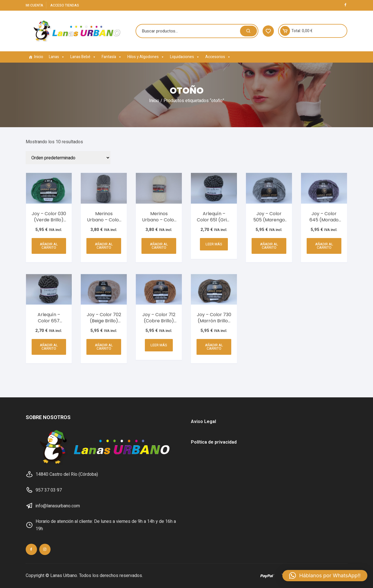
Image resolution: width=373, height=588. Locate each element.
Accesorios (218, 57)
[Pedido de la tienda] (68, 158)
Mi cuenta (34, 5)
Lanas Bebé (83, 57)
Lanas (57, 57)
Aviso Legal (203, 422)
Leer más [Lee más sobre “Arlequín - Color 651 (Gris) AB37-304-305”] (214, 244)
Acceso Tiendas (65, 5)
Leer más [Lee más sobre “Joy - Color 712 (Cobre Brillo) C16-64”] (159, 345)
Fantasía (112, 57)
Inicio (39, 57)
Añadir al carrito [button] (49, 246)
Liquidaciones (185, 57)
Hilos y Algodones (146, 57)
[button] (325, 576)
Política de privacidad (214, 442)
